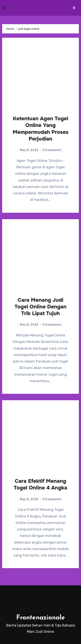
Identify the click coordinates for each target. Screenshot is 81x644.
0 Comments (52, 150)
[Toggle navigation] (5, 8)
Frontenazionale (41, 618)
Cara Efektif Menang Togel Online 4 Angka (41, 484)
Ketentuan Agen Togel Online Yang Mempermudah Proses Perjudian (40, 129)
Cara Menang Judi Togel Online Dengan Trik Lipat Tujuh (40, 307)
